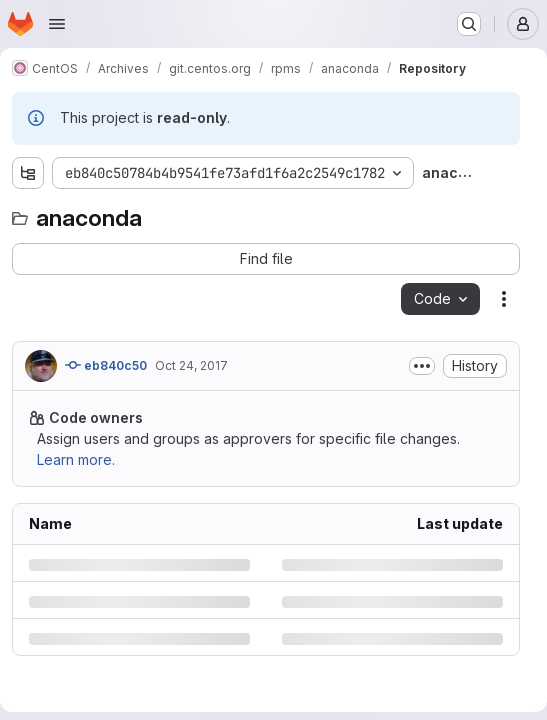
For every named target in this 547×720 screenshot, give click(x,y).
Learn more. (76, 459)
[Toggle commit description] (422, 366)
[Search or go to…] (469, 24)
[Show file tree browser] (28, 173)
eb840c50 (106, 365)
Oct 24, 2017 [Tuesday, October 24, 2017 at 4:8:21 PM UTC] (191, 365)
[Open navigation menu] (57, 24)
